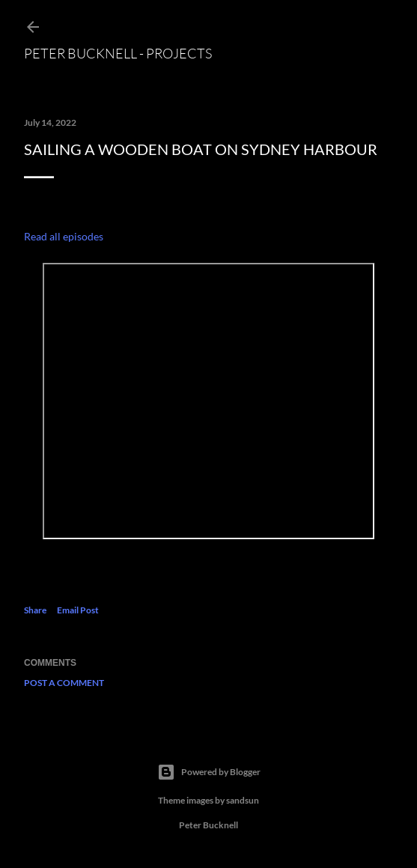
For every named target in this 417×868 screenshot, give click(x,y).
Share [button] (35, 610)
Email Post (78, 610)
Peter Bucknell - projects (118, 53)
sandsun (243, 800)
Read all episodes (64, 236)
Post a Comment (64, 683)
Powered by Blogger (209, 772)
